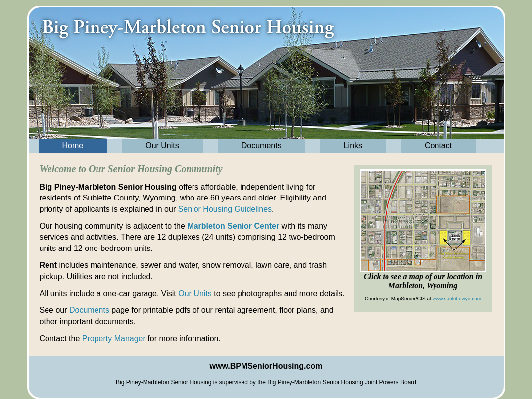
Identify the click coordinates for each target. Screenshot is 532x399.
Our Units (162, 145)
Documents (262, 145)
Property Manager (114, 338)
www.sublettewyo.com (457, 299)
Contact (438, 145)
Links (353, 145)
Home (73, 145)
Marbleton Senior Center (233, 226)
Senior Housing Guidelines (225, 209)
